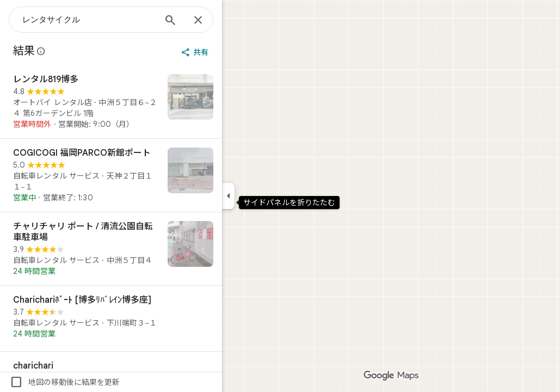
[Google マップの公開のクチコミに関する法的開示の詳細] (81, 51)
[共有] (235, 52)
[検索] (210, 21)
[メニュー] (20, 19)
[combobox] (128, 20)
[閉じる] (237, 21)
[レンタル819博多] (150, 102)
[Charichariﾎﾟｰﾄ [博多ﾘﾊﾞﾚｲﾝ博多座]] (150, 318)
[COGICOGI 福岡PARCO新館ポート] (150, 175)
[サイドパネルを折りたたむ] (267, 196)
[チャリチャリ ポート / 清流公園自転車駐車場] (150, 249)
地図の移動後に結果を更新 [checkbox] (104, 382)
